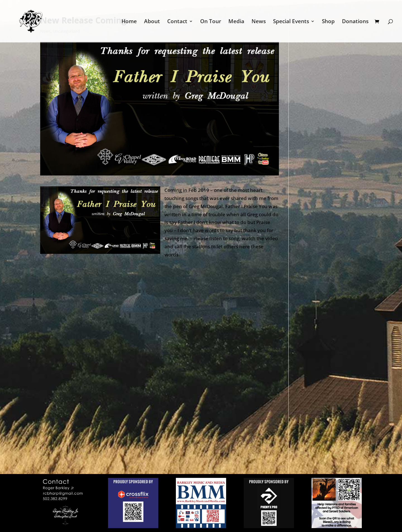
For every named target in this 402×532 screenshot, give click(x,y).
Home (129, 22)
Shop (328, 22)
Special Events (291, 22)
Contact (177, 22)
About (152, 22)
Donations (355, 22)
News (259, 22)
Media (236, 22)
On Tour (211, 22)
